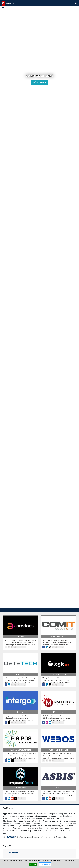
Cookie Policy (45, 864)
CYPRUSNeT (12, 837)
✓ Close (33, 864)
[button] (36, 605)
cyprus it (10, 3)
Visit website (40, 82)
